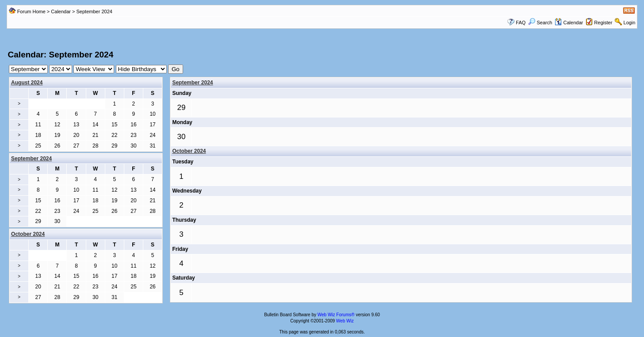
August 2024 (27, 83)
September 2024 (192, 83)
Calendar (61, 11)
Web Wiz (345, 321)
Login (630, 23)
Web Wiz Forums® (336, 315)
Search (540, 23)
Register (603, 23)
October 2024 (189, 151)
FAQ (521, 23)
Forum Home (31, 11)
